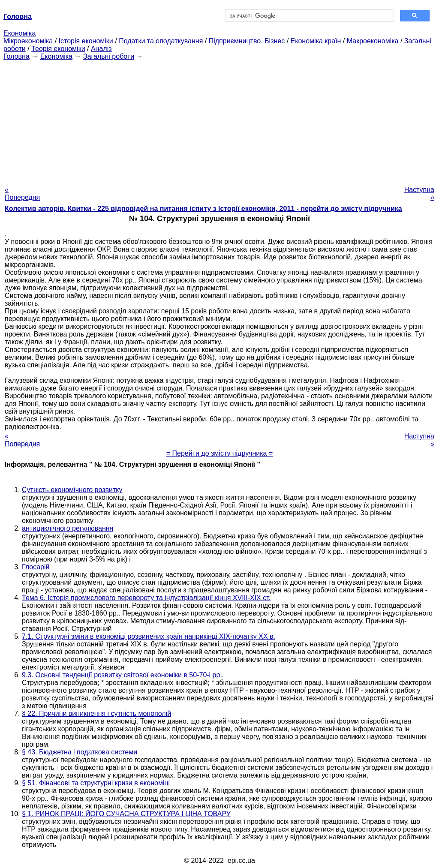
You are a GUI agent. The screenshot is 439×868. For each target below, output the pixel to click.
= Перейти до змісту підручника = (220, 453)
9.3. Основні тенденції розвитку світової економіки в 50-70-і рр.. (123, 675)
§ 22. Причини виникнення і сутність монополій (96, 713)
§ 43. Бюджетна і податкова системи (80, 752)
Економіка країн (316, 41)
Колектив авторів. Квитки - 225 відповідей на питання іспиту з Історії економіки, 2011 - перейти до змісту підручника (203, 209)
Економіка (20, 33)
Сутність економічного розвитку (72, 490)
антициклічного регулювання (68, 528)
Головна (17, 56)
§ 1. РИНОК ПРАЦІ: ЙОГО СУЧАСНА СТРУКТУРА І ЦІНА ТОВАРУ (126, 814)
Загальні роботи (109, 56)
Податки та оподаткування (161, 41)
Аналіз (101, 49)
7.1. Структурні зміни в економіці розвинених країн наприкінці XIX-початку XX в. (149, 636)
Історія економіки (86, 41)
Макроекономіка (373, 41)
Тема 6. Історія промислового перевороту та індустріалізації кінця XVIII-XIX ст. (146, 598)
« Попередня (22, 194)
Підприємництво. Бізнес (247, 41)
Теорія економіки (58, 49)
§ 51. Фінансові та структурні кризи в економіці (96, 783)
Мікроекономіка (28, 41)
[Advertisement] (219, 120)
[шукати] (309, 16)
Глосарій (36, 567)
